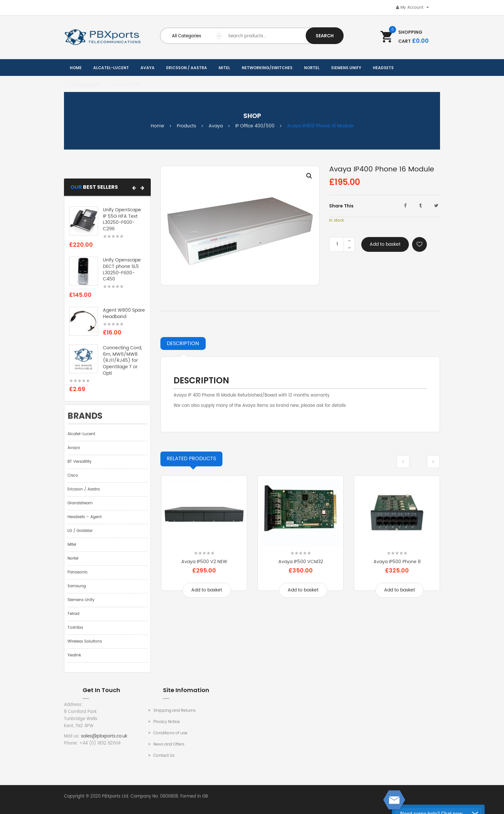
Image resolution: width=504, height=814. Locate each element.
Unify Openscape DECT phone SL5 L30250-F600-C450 (122, 270)
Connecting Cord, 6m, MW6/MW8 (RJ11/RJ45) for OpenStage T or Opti (122, 361)
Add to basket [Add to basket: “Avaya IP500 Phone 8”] (400, 590)
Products (186, 126)
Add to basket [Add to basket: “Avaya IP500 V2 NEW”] (207, 590)
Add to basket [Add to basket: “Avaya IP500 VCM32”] (303, 590)
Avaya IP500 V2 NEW (204, 562)
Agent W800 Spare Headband (124, 313)
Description (183, 343)
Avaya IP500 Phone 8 (397, 562)
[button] (134, 188)
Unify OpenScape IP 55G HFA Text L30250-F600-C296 (122, 219)
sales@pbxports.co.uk (104, 736)
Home (157, 126)
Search (325, 36)
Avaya (216, 126)
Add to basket (385, 244)
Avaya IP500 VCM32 (301, 562)
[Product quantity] (337, 244)
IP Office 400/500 (255, 126)
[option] (240, 225)
